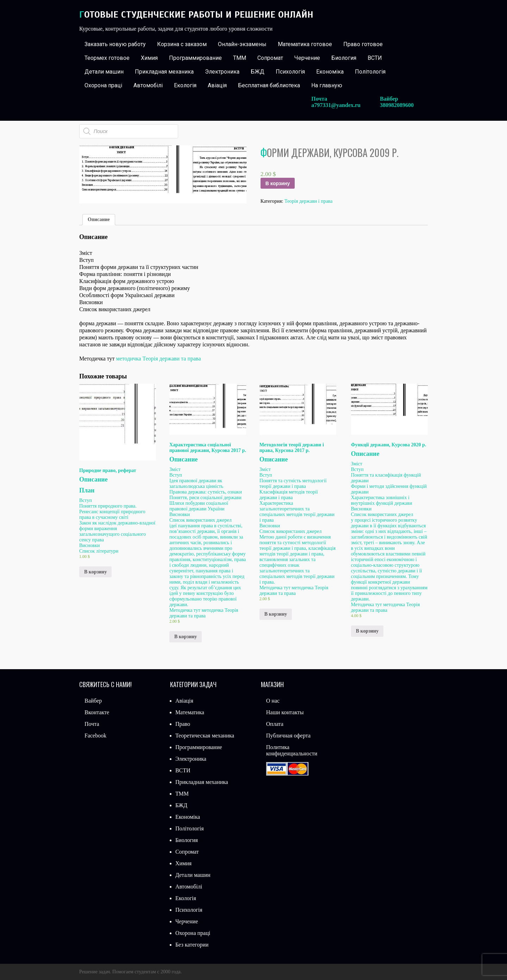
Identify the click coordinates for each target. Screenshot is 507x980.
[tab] (99, 220)
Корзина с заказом (182, 44)
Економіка (330, 72)
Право (183, 724)
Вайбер (93, 701)
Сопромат (270, 58)
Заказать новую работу (115, 44)
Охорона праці (103, 85)
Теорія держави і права (309, 201)
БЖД (258, 72)
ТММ (240, 58)
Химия (149, 58)
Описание (99, 219)
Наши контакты (285, 712)
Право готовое (363, 44)
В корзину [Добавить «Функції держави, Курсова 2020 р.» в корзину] (367, 631)
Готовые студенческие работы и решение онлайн (196, 15)
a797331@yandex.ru (336, 105)
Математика (190, 712)
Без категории (192, 945)
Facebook (95, 736)
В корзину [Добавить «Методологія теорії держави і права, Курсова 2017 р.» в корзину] (276, 614)
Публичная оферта (288, 736)
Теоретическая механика (205, 736)
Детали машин (104, 72)
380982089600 (397, 105)
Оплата (275, 724)
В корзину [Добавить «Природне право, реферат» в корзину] (95, 572)
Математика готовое (305, 44)
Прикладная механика (164, 72)
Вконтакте (97, 712)
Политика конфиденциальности (292, 750)
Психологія (290, 72)
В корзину (278, 183)
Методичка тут (186, 610)
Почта (92, 724)
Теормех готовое (107, 58)
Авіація (217, 85)
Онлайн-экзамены (242, 44)
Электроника (222, 72)
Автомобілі (148, 85)
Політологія (370, 72)
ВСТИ (375, 58)
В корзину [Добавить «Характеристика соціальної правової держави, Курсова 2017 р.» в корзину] (186, 637)
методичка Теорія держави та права (159, 359)
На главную (327, 85)
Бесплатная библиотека (269, 85)
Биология (344, 58)
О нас (273, 701)
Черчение (307, 58)
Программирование (195, 58)
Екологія (185, 85)
